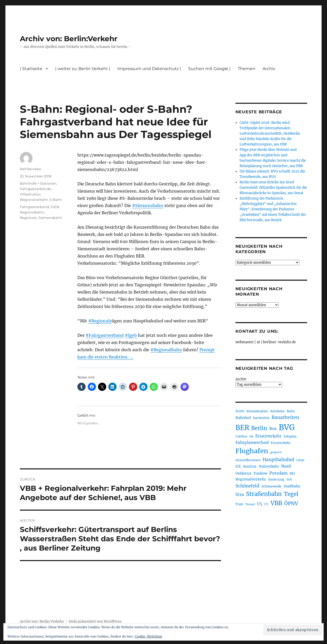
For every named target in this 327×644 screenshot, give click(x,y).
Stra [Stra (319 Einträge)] (240, 494)
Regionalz (28, 218)
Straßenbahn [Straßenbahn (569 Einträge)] (264, 494)
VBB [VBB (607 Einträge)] (276, 503)
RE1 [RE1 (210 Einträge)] (292, 473)
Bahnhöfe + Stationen (38, 183)
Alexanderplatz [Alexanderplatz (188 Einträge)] (257, 411)
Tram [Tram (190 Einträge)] (239, 504)
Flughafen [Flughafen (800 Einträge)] (252, 451)
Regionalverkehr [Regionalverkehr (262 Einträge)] (251, 479)
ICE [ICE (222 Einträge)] (238, 466)
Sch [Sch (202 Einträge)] (289, 479)
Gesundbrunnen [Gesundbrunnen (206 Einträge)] (248, 460)
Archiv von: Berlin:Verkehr (69, 39)
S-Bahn (56, 200)
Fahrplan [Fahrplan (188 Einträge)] (290, 436)
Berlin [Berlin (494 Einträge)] (259, 428)
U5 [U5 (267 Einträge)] (260, 504)
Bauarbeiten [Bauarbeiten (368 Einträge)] (285, 417)
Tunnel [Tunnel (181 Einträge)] (250, 504)
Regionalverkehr (34, 200)
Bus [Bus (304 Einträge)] (273, 429)
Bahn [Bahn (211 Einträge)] (291, 411)
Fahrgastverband (34, 207)
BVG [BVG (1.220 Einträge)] (287, 427)
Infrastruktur (30, 194)
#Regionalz (100, 321)
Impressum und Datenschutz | (149, 69)
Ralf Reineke (30, 169)
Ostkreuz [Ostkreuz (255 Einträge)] (243, 473)
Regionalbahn (32, 212)
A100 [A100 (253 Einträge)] (240, 411)
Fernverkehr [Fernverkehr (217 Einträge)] (281, 443)
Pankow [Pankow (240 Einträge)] (260, 473)
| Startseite (31, 69)
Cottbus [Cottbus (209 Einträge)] (241, 436)
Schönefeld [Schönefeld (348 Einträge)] (247, 486)
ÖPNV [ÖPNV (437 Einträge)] (291, 503)
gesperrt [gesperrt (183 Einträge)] (276, 452)
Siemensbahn (50, 218)
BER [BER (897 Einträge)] (242, 428)
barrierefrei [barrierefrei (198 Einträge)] (261, 418)
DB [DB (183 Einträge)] (251, 437)
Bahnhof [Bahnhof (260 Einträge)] (243, 418)
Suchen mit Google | (209, 69)
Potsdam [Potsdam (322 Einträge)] (278, 473)
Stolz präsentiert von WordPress (95, 621)
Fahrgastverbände (35, 189)
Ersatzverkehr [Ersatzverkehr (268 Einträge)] (268, 436)
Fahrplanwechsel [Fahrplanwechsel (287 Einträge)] (252, 443)
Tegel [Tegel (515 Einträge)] (291, 494)
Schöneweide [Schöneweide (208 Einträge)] (272, 486)
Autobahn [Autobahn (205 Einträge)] (277, 411)
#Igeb (131, 335)
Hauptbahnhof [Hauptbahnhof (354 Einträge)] (278, 460)
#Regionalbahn (166, 350)
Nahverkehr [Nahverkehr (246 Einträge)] (269, 466)
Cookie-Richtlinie (149, 636)
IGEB (55, 207)
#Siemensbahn (148, 205)
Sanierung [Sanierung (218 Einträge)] (276, 479)
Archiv (269, 69)
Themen (247, 69)
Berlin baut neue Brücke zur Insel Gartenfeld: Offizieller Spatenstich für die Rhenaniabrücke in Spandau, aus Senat (273, 188)
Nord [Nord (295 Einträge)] (286, 466)
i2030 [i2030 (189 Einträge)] (300, 460)
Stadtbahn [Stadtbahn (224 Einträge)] (292, 486)
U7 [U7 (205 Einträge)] (266, 504)
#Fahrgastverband (105, 335)
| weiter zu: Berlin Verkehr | (83, 69)
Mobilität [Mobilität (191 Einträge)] (250, 467)
